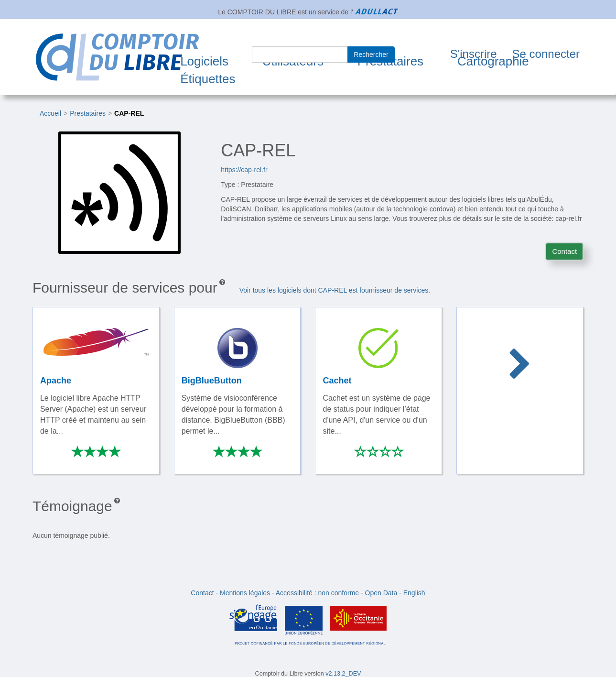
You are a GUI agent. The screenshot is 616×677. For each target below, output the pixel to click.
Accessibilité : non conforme (317, 593)
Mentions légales (245, 593)
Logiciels (204, 61)
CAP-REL (129, 113)
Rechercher (371, 55)
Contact (564, 251)
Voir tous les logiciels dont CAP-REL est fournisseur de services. (335, 290)
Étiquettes (208, 79)
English (414, 593)
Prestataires (88, 113)
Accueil (50, 113)
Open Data (381, 593)
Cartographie (493, 61)
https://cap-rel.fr (244, 170)
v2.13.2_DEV (343, 674)
